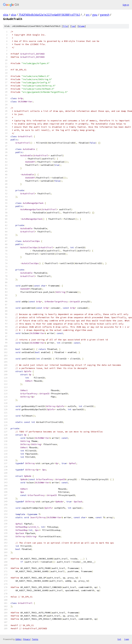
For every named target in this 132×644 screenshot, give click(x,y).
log (73, 26)
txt (119, 639)
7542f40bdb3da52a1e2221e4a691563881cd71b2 (49, 15)
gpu (95, 15)
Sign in (126, 5)
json (127, 639)
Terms (35, 639)
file (65, 26)
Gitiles (18, 639)
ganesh (105, 15)
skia (6, 15)
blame (82, 26)
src (88, 15)
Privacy (27, 639)
